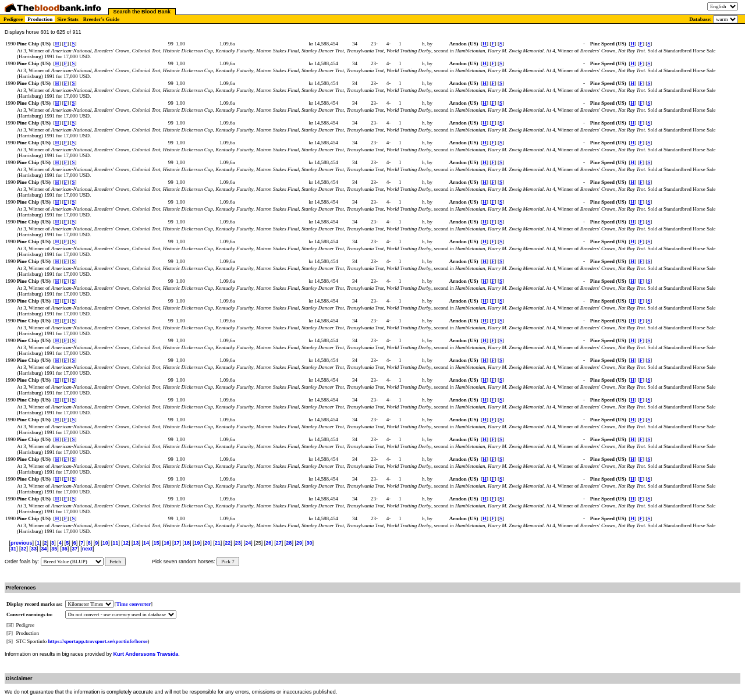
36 (65, 549)
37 (74, 549)
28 (289, 543)
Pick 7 (228, 562)
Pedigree (13, 19)
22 (228, 543)
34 (44, 549)
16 (166, 543)
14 (146, 543)
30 (309, 543)
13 (136, 543)
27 (279, 543)
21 (218, 543)
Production (40, 19)
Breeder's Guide (102, 19)
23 (238, 543)
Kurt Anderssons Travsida (146, 654)
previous (22, 543)
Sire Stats (68, 19)
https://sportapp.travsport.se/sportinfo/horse (98, 641)
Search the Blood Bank (142, 12)
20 (207, 543)
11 (115, 543)
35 (54, 549)
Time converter (134, 604)
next (88, 549)
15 (156, 543)
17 (177, 543)
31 (13, 549)
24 (248, 543)
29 (299, 543)
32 (24, 549)
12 (126, 543)
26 (268, 543)
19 (197, 543)
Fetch (115, 562)
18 (187, 543)
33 (34, 549)
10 (105, 543)
